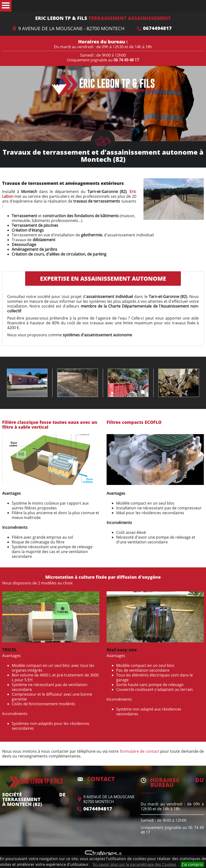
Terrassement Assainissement (103, 18)
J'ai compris (192, 864)
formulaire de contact (140, 751)
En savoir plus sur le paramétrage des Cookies (135, 864)
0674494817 (157, 28)
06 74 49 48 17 (126, 60)
